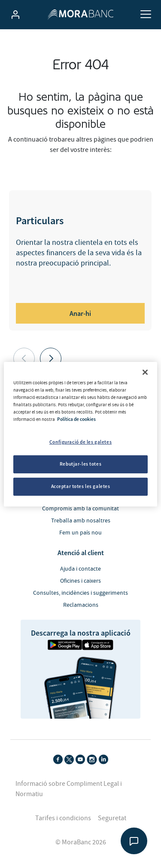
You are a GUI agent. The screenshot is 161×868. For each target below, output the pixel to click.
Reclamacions (81, 605)
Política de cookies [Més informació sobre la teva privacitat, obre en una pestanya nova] (76, 419)
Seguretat (112, 818)
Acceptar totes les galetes (81, 486)
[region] (80, 434)
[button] (51, 358)
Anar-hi (80, 313)
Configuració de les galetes (80, 442)
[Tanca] (145, 372)
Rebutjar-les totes (80, 464)
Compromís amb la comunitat (80, 509)
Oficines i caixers (80, 581)
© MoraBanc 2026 (81, 842)
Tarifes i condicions (63, 818)
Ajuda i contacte (80, 569)
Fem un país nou (80, 533)
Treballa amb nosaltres (81, 521)
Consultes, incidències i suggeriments (80, 593)
